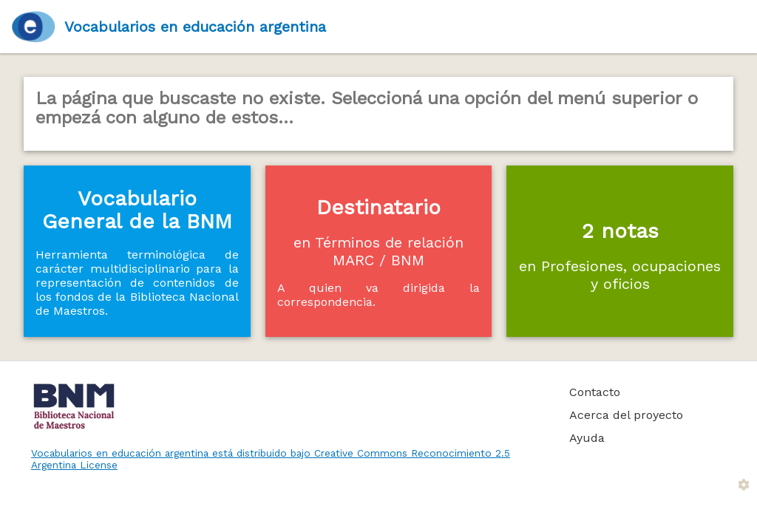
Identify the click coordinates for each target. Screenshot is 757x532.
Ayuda (587, 438)
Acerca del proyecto (626, 415)
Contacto (595, 392)
